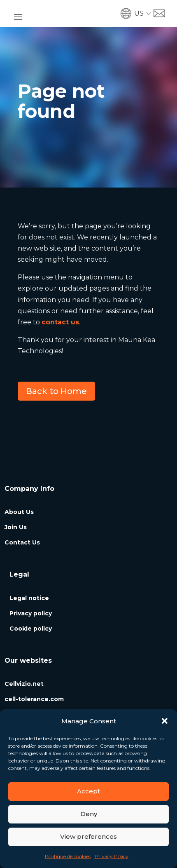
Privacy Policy (112, 856)
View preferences (88, 836)
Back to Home (56, 391)
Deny (89, 814)
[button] (165, 721)
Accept (88, 791)
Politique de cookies (68, 856)
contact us (60, 322)
